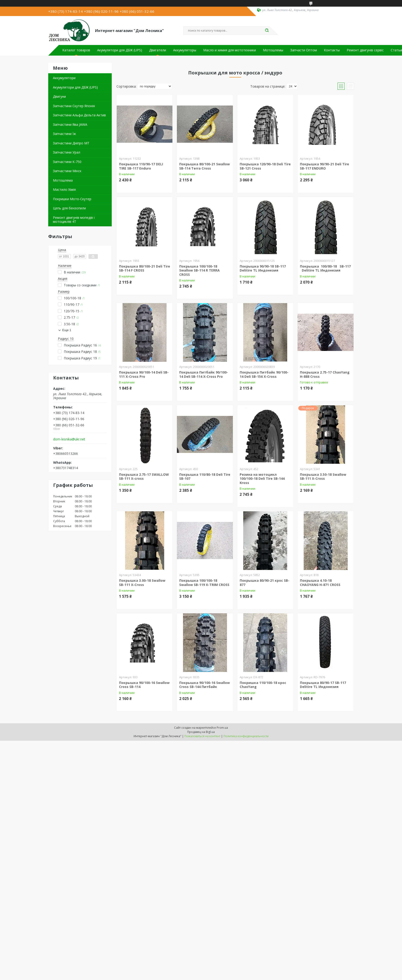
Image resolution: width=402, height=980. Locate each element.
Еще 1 (67, 330)
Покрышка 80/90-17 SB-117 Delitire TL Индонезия (323, 685)
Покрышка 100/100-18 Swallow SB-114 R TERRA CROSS (199, 270)
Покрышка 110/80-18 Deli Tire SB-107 (205, 477)
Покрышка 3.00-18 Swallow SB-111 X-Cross (142, 583)
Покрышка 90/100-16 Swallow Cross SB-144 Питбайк (205, 685)
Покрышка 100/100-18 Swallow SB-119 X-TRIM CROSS (204, 583)
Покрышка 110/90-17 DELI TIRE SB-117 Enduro (141, 166)
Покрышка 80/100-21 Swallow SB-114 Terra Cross (205, 166)
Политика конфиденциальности (246, 736)
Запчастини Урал (67, 152)
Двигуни (59, 96)
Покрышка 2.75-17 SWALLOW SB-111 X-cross (144, 477)
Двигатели (158, 50)
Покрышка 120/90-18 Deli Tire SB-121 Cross (265, 166)
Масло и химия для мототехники (230, 50)
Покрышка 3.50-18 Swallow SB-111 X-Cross (323, 477)
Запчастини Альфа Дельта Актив (79, 115)
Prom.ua (222, 728)
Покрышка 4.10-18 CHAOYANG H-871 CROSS (320, 583)
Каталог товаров (76, 50)
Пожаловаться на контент (202, 736)
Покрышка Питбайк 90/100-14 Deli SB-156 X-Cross (264, 374)
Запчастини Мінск (67, 171)
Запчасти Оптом (304, 50)
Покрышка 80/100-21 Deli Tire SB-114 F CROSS (145, 268)
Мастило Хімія (64, 189)
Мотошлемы (273, 50)
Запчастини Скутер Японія (74, 106)
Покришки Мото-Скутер (72, 199)
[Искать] (267, 31)
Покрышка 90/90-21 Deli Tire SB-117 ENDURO (324, 166)
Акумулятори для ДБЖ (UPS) (120, 50)
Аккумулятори (64, 78)
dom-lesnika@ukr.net (69, 439)
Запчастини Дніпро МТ (71, 143)
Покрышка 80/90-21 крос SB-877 (265, 583)
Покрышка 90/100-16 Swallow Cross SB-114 (144, 685)
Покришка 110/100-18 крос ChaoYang (263, 685)
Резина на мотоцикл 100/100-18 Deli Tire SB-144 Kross (262, 479)
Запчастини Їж (64, 134)
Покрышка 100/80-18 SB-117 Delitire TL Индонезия (325, 268)
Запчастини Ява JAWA (70, 124)
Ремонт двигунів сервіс (365, 50)
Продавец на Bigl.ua (201, 732)
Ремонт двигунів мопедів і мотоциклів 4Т (74, 220)
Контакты (332, 50)
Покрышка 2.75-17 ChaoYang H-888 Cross (325, 374)
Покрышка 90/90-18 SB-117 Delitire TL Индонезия (263, 268)
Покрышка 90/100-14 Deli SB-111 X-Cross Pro (144, 374)
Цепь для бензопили (69, 208)
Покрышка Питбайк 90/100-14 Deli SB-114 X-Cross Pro (204, 374)
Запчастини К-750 (67, 162)
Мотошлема (63, 180)
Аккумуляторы (185, 50)
